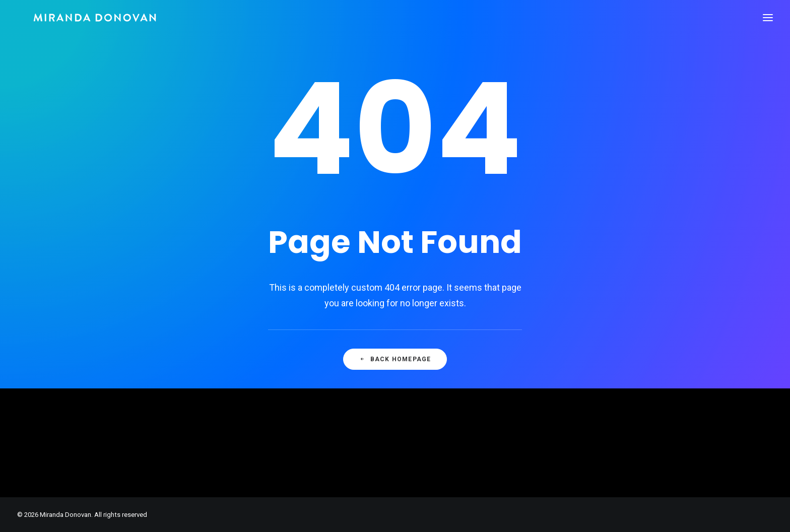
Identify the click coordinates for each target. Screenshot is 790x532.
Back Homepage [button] (395, 359)
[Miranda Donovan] (79, 18)
